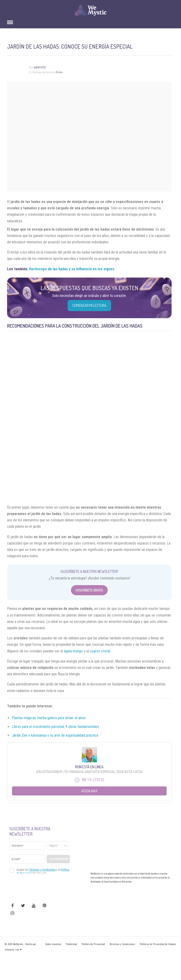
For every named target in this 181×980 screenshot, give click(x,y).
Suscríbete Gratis (89, 590)
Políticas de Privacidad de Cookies (158, 944)
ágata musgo (73, 651)
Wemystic (40, 67)
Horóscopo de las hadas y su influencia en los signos (72, 269)
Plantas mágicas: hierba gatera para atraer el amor (49, 718)
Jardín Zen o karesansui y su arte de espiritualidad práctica (55, 735)
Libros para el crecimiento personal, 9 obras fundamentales (55, 727)
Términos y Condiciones (122, 944)
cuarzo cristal (100, 651)
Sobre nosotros (53, 944)
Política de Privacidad (93, 944)
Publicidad (72, 944)
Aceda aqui (89, 791)
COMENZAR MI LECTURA (89, 305)
